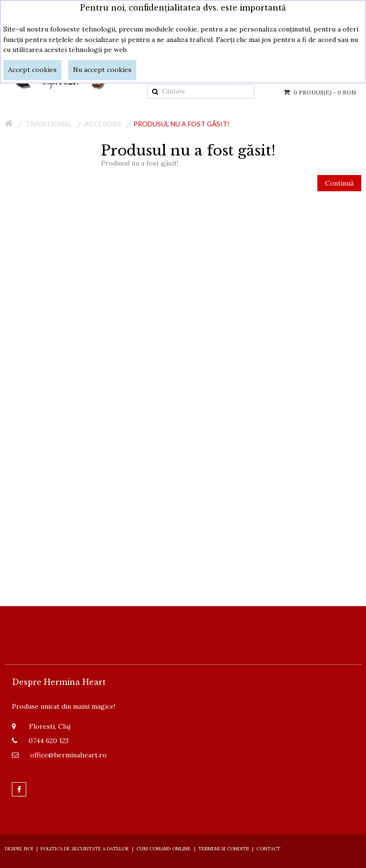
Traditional (49, 124)
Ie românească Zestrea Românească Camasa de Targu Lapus (66, 484)
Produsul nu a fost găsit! (182, 124)
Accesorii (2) (34, 245)
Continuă (339, 183)
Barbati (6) (32, 205)
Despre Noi (19, 849)
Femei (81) (31, 185)
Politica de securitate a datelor (85, 849)
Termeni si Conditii (224, 849)
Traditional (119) (30, 165)
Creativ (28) (24, 265)
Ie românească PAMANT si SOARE (66, 336)
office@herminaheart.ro (68, 755)
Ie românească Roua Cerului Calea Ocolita (66, 403)
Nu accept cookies (102, 70)
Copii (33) (30, 225)
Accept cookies (32, 70)
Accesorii (103, 124)
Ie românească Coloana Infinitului (66, 556)
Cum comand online (163, 849)
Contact (268, 849)
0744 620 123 (49, 741)
